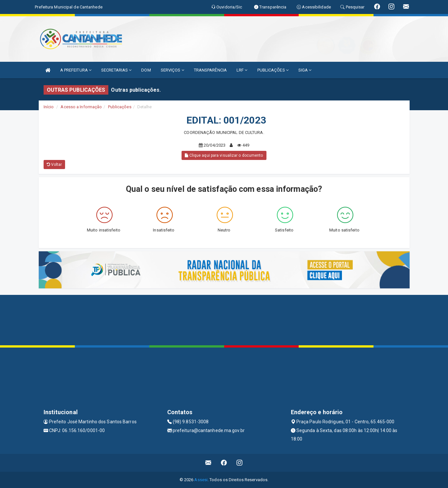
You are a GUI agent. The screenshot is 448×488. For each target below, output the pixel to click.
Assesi (201, 480)
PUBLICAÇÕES (273, 70)
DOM (146, 70)
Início (49, 107)
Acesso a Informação (81, 107)
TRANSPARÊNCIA (210, 70)
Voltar (54, 165)
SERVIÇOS (172, 70)
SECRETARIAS (116, 70)
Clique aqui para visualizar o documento (224, 155)
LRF (242, 70)
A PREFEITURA (76, 70)
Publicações (120, 107)
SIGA (305, 70)
